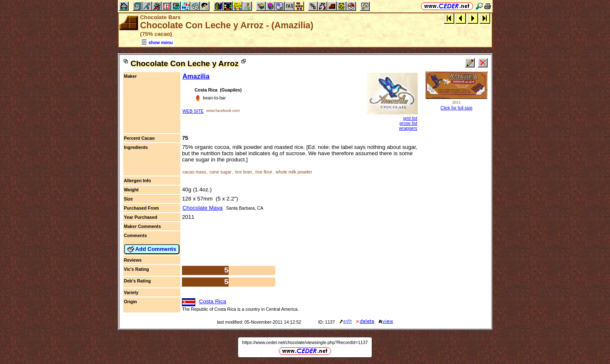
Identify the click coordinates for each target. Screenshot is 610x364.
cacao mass (194, 172)
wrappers (408, 128)
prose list (408, 123)
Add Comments (152, 249)
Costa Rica (213, 301)
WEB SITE (193, 111)
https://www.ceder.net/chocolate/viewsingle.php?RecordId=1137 (305, 342)
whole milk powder (294, 172)
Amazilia (196, 76)
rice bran (243, 172)
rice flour (264, 172)
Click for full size (457, 108)
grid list (410, 118)
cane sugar (220, 172)
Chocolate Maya (202, 208)
